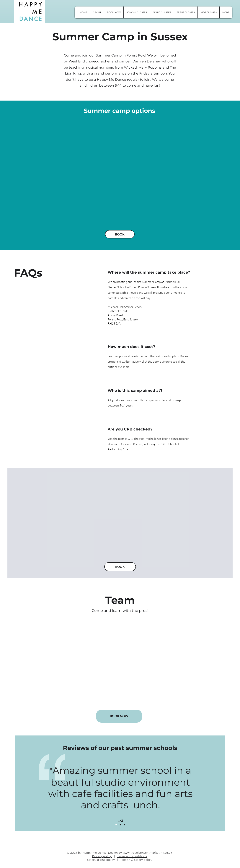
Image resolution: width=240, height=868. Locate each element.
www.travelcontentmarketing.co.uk (148, 853)
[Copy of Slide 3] (125, 825)
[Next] (206, 791)
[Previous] (35, 791)
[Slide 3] (120, 825)
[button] (226, 12)
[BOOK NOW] (119, 716)
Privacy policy (102, 856)
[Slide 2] (116, 825)
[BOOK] (120, 234)
